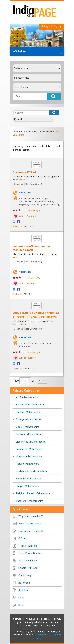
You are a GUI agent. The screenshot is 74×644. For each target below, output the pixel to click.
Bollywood (24, 583)
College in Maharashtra (29, 419)
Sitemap (17, 619)
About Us (31, 619)
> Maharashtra (33, 132)
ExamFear (42, 635)
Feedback (45, 619)
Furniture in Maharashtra (29, 449)
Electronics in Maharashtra (31, 442)
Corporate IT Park (25, 172)
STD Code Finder (28, 561)
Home (15, 132)
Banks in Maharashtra (28, 412)
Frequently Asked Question (36, 622)
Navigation (19, 51)
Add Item (24, 590)
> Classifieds (46, 132)
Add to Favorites (27, 216)
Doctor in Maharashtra (28, 434)
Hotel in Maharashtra (28, 464)
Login (47, 26)
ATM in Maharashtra (27, 397)
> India (22, 132)
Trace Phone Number (30, 553)
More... (23, 180)
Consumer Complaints (31, 531)
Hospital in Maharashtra (29, 456)
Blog (21, 605)
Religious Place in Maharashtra (33, 493)
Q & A (22, 538)
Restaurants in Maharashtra (31, 471)
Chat (21, 598)
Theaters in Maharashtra (30, 501)
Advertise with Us (34, 626)
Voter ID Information (30, 524)
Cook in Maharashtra (28, 427)
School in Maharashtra (28, 479)
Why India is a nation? (31, 516)
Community (25, 575)
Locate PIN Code (28, 568)
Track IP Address (28, 546)
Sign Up (58, 26)
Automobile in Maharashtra (31, 405)
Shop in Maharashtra (27, 486)
